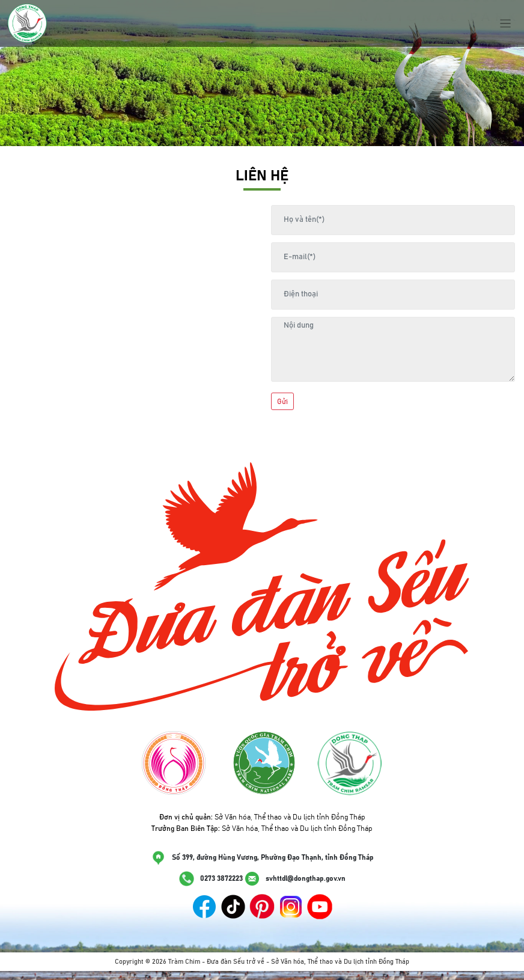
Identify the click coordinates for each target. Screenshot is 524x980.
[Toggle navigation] (506, 24)
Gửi (282, 402)
